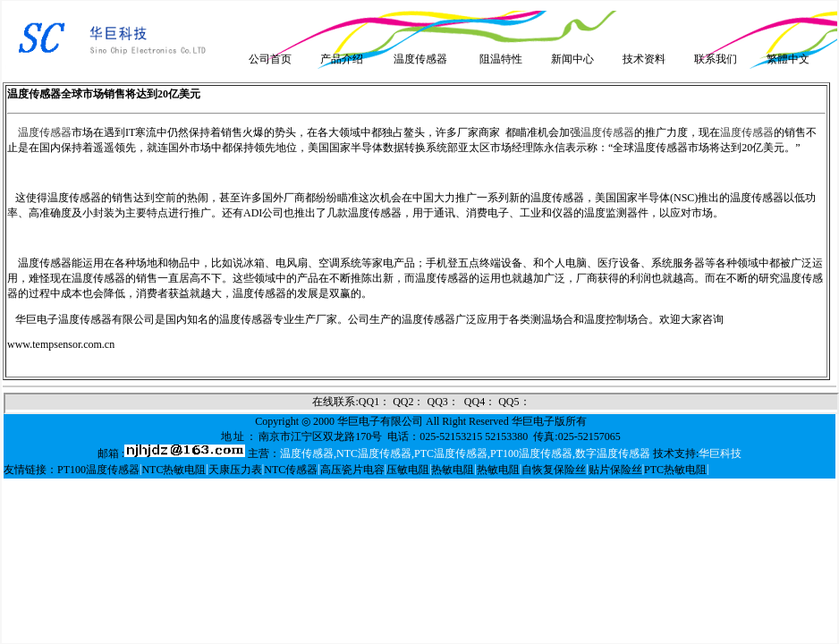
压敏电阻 (408, 470)
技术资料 (644, 59)
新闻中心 (572, 59)
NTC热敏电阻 (174, 470)
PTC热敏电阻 (675, 470)
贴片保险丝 (615, 470)
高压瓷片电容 (352, 470)
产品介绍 (342, 59)
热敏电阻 (453, 470)
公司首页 (270, 59)
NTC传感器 (291, 470)
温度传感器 (420, 59)
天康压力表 (235, 470)
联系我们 (716, 59)
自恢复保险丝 (554, 470)
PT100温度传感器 (98, 470)
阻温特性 (501, 59)
